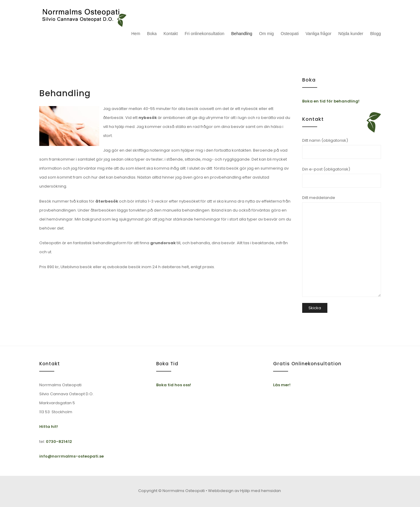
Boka (152, 34)
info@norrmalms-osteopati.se (71, 456)
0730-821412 (59, 442)
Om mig (266, 34)
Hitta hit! (49, 427)
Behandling (242, 34)
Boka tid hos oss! (174, 385)
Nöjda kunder (351, 34)
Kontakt (170, 34)
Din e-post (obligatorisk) (342, 177)
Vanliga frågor (318, 34)
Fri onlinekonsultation (204, 34)
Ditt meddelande (342, 246)
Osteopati (290, 34)
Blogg (376, 34)
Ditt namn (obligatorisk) (342, 148)
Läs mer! (282, 385)
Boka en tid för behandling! (331, 101)
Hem (136, 34)
